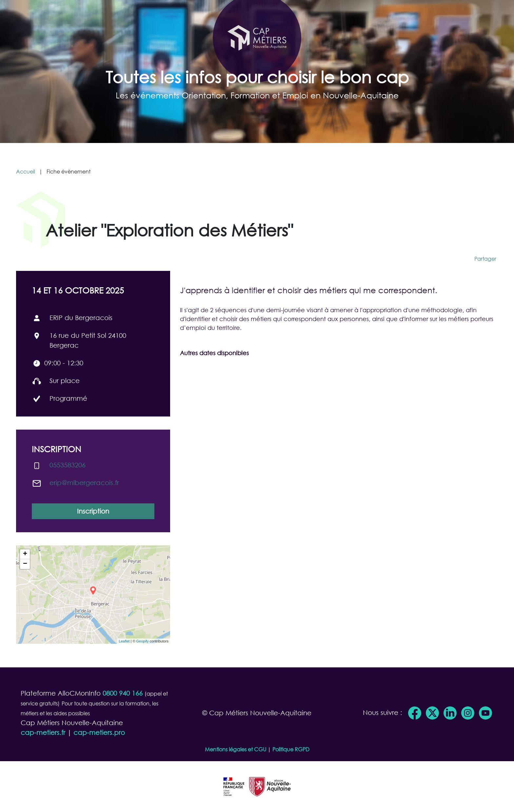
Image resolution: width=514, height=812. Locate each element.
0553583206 (68, 465)
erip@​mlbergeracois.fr (84, 483)
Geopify (143, 641)
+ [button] (25, 554)
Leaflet (124, 641)
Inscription (93, 511)
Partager (485, 259)
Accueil (26, 171)
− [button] (25, 564)
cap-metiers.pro (99, 732)
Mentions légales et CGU (236, 749)
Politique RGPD (291, 749)
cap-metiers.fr (43, 732)
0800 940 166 (123, 693)
